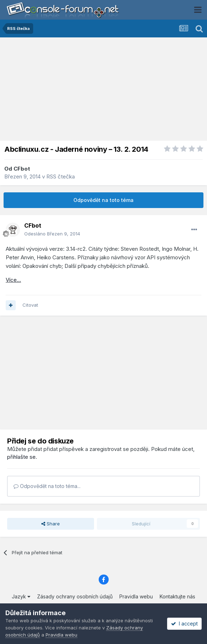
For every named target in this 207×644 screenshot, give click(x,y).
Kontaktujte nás (177, 596)
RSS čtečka (61, 176)
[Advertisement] (104, 91)
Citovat (30, 305)
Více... (13, 280)
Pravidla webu (136, 596)
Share (51, 524)
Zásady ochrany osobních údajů (75, 596)
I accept (184, 624)
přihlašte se (21, 457)
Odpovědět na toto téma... (47, 486)
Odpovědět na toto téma (103, 200)
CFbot (22, 169)
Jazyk (21, 596)
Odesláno (52, 234)
